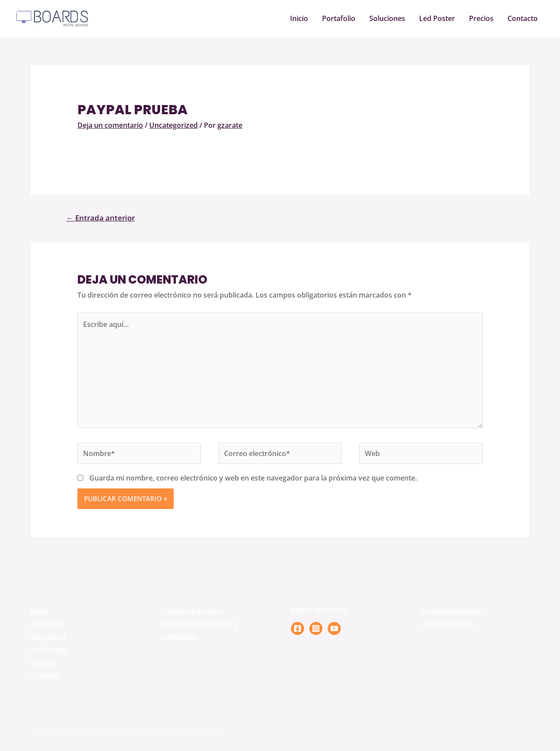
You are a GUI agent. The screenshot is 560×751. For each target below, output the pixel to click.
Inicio (299, 18)
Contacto (523, 18)
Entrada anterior (100, 218)
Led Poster (437, 18)
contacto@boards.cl (454, 611)
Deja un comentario (110, 125)
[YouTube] (334, 628)
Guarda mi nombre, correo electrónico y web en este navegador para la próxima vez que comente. (253, 478)
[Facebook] (297, 628)
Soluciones (387, 18)
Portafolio (339, 18)
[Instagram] (316, 628)
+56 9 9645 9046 (448, 624)
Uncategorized (173, 125)
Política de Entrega (192, 611)
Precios (481, 18)
